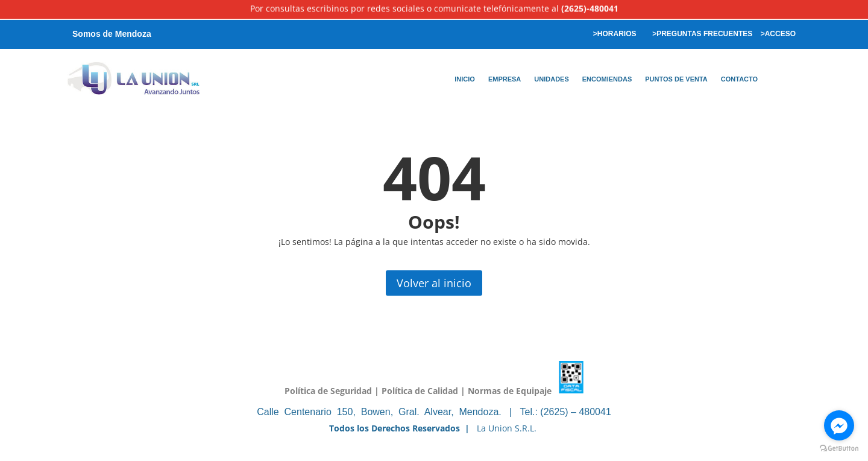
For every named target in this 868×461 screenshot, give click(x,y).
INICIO (465, 79)
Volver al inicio (434, 283)
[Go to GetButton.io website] (839, 449)
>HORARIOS (613, 34)
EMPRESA (505, 79)
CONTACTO (739, 79)
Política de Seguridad (328, 390)
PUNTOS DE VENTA (676, 79)
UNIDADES (551, 79)
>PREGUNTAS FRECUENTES (701, 34)
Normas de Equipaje (510, 390)
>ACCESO (778, 34)
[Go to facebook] (839, 425)
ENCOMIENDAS (607, 79)
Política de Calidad (420, 390)
